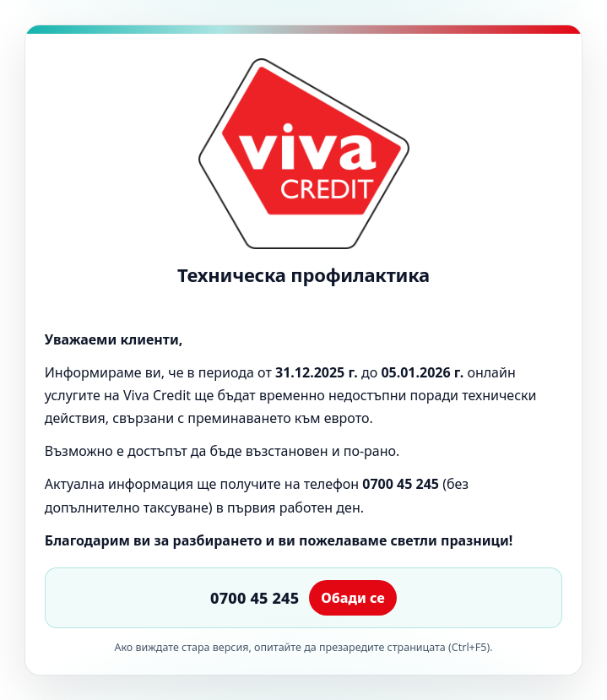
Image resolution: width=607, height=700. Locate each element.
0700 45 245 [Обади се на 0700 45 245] (255, 598)
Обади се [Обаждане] (353, 598)
